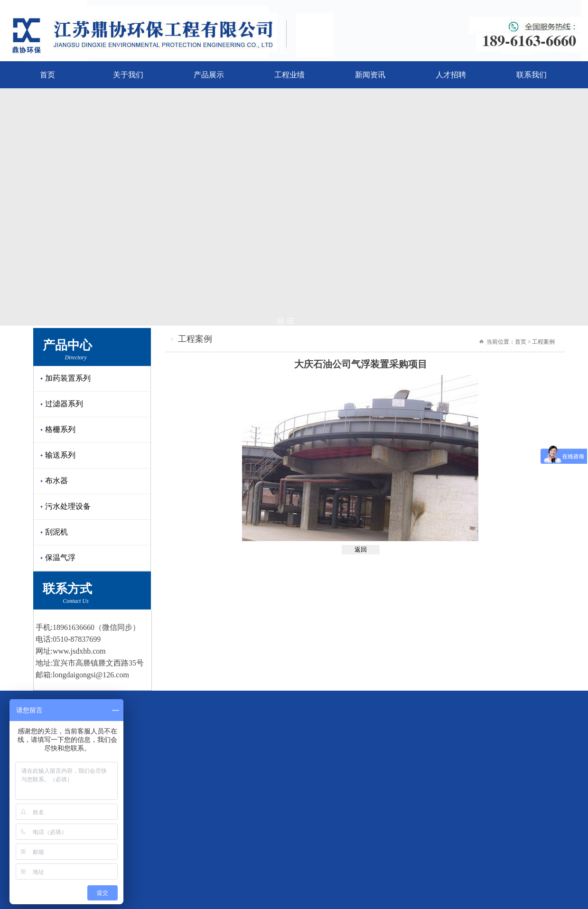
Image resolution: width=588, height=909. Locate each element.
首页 (47, 75)
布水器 (56, 481)
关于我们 (128, 75)
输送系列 (60, 455)
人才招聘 (451, 75)
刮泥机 (56, 532)
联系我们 (532, 75)
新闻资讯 (370, 75)
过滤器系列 (64, 404)
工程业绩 (289, 75)
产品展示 (209, 75)
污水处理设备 (68, 506)
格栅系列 (60, 429)
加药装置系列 (68, 378)
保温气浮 (60, 558)
